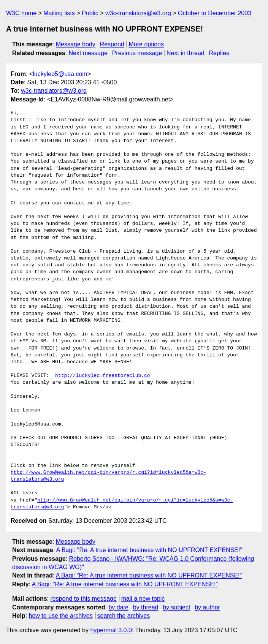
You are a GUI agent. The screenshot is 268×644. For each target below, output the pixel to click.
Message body (76, 44)
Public (90, 13)
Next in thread (186, 53)
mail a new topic (143, 599)
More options (147, 44)
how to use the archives (61, 616)
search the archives (124, 616)
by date (118, 607)
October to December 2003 (215, 13)
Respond (112, 44)
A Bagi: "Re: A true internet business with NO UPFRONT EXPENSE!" (149, 550)
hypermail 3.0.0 (111, 630)
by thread (146, 607)
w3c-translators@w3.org (138, 13)
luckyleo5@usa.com (60, 74)
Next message (88, 53)
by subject (176, 607)
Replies (219, 53)
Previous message (137, 53)
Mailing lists (59, 13)
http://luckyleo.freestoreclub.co (103, 376)
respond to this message (83, 599)
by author (207, 607)
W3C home (21, 13)
